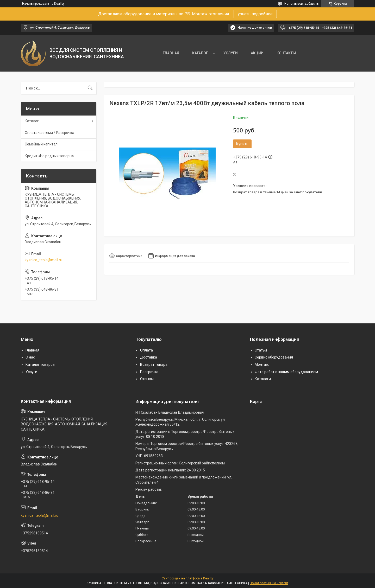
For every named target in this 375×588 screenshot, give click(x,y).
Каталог (32, 121)
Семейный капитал (41, 144)
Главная (32, 350)
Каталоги (263, 379)
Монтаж (262, 365)
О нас (30, 357)
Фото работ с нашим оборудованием (286, 372)
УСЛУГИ (231, 53)
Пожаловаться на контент (269, 583)
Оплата (146, 350)
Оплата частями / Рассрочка (49, 133)
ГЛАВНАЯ (171, 53)
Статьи (261, 350)
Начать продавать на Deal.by (43, 4)
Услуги (31, 372)
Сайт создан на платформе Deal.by (188, 578)
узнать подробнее (255, 14)
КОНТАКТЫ (286, 53)
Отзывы (147, 379)
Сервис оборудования (274, 357)
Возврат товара (154, 365)
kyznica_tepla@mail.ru (43, 260)
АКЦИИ (257, 53)
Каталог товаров (40, 365)
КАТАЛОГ (200, 53)
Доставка (149, 357)
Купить (242, 144)
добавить (311, 4)
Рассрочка (149, 372)
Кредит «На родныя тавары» (49, 156)
